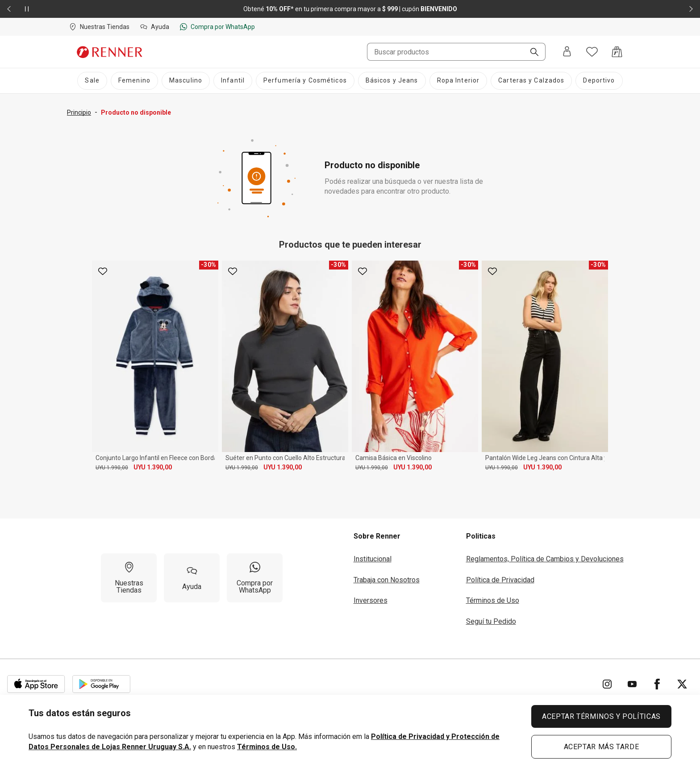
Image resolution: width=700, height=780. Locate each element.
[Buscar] (531, 53)
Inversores (371, 600)
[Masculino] (186, 81)
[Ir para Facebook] (657, 684)
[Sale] (92, 81)
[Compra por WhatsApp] (255, 578)
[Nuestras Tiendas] (129, 578)
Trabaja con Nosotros (387, 580)
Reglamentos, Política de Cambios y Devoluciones (545, 559)
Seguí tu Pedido (491, 621)
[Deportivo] (599, 81)
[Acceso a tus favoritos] (592, 52)
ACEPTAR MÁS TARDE (602, 747)
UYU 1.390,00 (153, 467)
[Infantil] (233, 81)
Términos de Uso (493, 600)
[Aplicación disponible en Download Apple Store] (36, 684)
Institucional (373, 559)
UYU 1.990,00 (112, 468)
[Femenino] (134, 81)
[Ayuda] (192, 578)
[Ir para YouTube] (632, 684)
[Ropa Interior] (458, 81)
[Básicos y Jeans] (392, 81)
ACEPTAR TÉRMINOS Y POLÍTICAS (601, 716)
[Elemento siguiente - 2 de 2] (691, 9)
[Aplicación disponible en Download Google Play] (101, 684)
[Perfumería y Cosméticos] (305, 81)
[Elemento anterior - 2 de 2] (9, 9)
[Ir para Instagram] (607, 684)
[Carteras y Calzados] (531, 81)
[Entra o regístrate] (567, 52)
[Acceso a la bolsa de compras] (617, 52)
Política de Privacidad (500, 580)
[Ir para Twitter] (682, 684)
